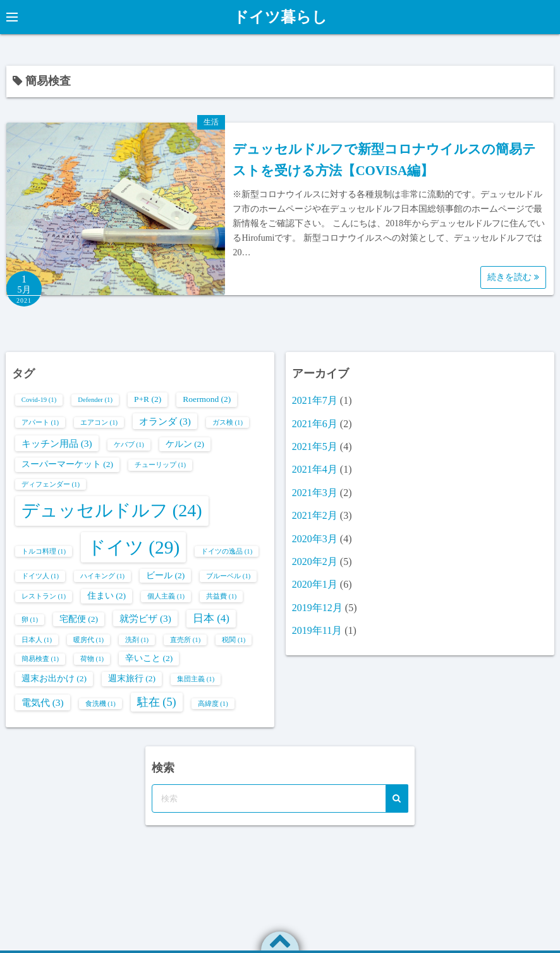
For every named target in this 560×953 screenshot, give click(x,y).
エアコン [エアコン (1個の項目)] (99, 422)
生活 (211, 122)
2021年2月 (315, 515)
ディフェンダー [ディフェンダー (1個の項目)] (51, 484)
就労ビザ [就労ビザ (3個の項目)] (145, 618)
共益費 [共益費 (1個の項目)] (221, 596)
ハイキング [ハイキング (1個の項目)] (102, 576)
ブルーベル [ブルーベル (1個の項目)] (228, 576)
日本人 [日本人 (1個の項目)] (37, 640)
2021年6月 (315, 424)
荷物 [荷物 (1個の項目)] (92, 659)
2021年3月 (315, 493)
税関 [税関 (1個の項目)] (234, 640)
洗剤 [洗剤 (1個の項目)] (137, 640)
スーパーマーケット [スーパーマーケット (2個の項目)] (67, 464)
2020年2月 (315, 561)
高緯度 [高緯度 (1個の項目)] (213, 704)
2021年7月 (315, 400)
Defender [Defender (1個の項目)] (95, 400)
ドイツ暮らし (280, 17)
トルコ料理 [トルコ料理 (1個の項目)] (44, 551)
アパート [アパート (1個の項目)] (40, 422)
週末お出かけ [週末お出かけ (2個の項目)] (54, 678)
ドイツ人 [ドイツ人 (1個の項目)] (40, 576)
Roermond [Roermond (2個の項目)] (207, 399)
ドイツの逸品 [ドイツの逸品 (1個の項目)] (227, 551)
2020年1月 (315, 584)
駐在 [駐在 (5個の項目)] (157, 702)
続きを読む (513, 277)
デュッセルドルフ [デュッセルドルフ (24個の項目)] (112, 510)
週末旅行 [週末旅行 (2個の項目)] (132, 678)
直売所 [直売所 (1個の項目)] (185, 640)
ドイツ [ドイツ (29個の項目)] (133, 547)
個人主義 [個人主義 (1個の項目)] (166, 596)
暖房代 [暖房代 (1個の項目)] (88, 640)
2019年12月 (317, 608)
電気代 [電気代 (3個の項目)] (43, 702)
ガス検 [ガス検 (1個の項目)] (228, 422)
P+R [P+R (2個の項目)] (148, 399)
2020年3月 (315, 539)
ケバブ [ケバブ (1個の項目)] (129, 445)
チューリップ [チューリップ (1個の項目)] (160, 465)
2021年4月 (315, 469)
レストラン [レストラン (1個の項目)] (44, 596)
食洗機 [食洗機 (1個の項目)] (100, 704)
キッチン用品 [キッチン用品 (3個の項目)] (57, 443)
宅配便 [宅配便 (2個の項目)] (79, 619)
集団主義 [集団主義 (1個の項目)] (196, 679)
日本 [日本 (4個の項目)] (211, 618)
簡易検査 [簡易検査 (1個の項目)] (40, 659)
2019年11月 (317, 630)
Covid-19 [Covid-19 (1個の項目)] (39, 400)
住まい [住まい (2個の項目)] (107, 596)
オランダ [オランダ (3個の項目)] (165, 421)
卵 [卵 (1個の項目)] (30, 620)
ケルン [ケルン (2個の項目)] (185, 444)
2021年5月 (315, 446)
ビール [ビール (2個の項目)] (165, 575)
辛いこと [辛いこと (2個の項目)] (149, 658)
